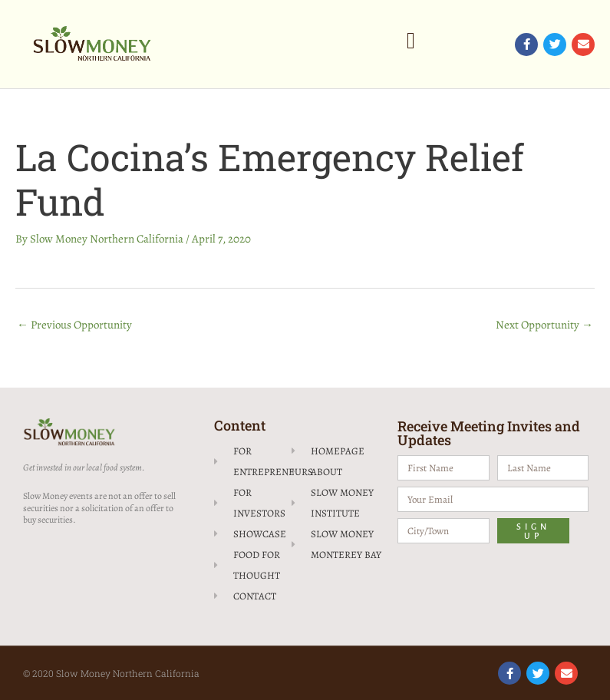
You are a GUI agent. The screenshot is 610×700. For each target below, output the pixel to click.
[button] (411, 40)
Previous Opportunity (74, 325)
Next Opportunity (544, 325)
